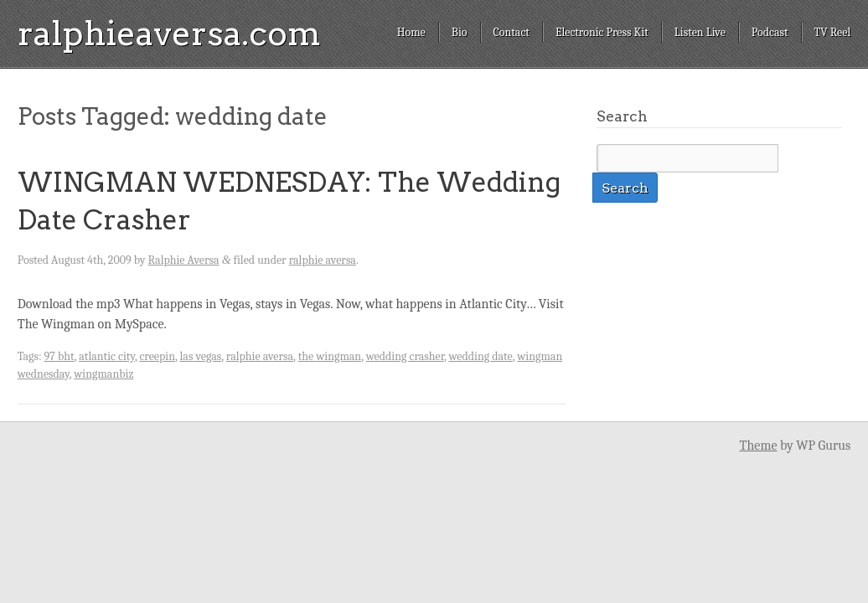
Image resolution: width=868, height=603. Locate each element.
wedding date (480, 356)
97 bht (59, 356)
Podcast (770, 32)
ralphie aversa (323, 260)
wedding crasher (405, 356)
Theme (759, 446)
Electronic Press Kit (602, 32)
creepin (157, 356)
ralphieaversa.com (169, 33)
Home (411, 32)
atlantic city (107, 356)
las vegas (201, 356)
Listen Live (700, 32)
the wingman (330, 356)
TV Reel (833, 32)
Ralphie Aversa (184, 260)
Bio (460, 32)
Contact (511, 32)
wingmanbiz (103, 374)
